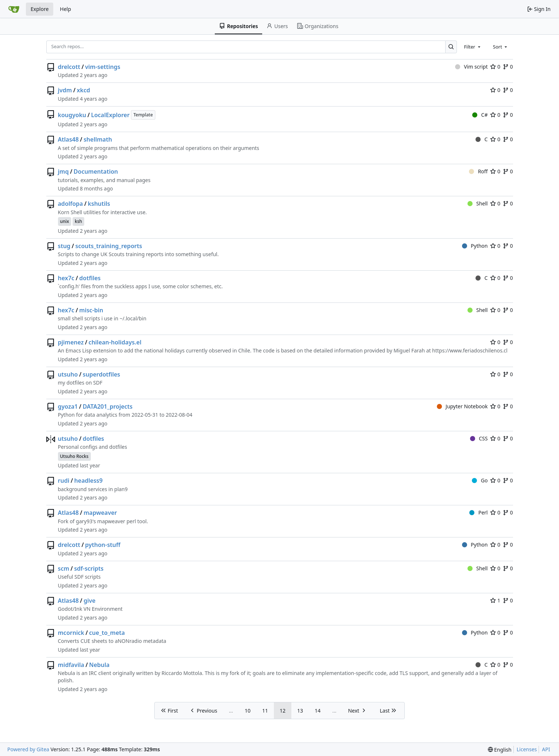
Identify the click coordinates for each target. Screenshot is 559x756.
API (546, 749)
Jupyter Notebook (462, 406)
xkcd (84, 90)
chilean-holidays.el (115, 342)
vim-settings (103, 67)
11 (265, 711)
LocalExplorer (110, 115)
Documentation (96, 171)
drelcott (69, 67)
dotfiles (90, 278)
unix (65, 221)
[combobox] (473, 47)
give (90, 601)
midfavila (71, 665)
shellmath (98, 139)
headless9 (89, 481)
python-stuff (103, 545)
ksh (78, 221)
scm (64, 568)
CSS (479, 438)
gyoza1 (68, 406)
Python (475, 246)
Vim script (471, 67)
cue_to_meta (107, 633)
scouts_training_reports (109, 246)
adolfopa (71, 204)
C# (480, 115)
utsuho (68, 374)
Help (65, 9)
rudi (64, 481)
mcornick (71, 633)
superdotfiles (102, 374)
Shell (478, 203)
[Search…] (451, 47)
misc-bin (91, 310)
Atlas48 (68, 139)
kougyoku (72, 115)
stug (64, 246)
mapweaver (100, 513)
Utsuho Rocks (74, 456)
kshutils (99, 204)
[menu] (500, 750)
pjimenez (71, 342)
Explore (40, 9)
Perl (478, 512)
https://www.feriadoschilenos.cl (470, 350)
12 (283, 711)
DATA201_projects (108, 406)
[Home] (14, 9)
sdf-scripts (89, 568)
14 (318, 711)
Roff (478, 171)
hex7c (66, 278)
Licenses (527, 749)
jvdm (65, 90)
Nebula (99, 665)
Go (480, 480)
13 (300, 711)
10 (248, 711)
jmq (63, 171)
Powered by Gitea (28, 749)
